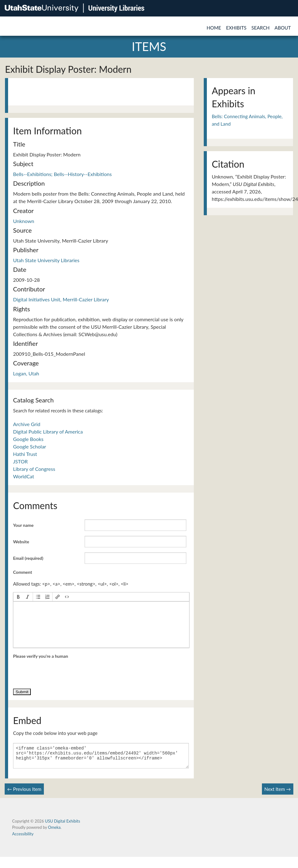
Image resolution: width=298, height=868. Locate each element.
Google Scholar (30, 446)
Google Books (28, 439)
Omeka (54, 831)
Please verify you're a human (41, 656)
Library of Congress (34, 469)
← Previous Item (24, 793)
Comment (23, 572)
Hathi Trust (25, 454)
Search (260, 28)
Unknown (24, 221)
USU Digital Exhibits (62, 825)
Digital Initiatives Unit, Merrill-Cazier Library (61, 299)
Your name (23, 525)
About (283, 28)
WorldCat (23, 476)
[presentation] (18, 597)
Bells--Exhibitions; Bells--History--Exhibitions (62, 174)
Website (21, 542)
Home (214, 28)
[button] (18, 597)
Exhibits (236, 28)
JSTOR (20, 461)
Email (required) (28, 558)
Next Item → (278, 793)
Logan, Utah (26, 373)
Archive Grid (27, 424)
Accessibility (23, 838)
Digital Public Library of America (48, 432)
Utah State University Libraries (46, 260)
